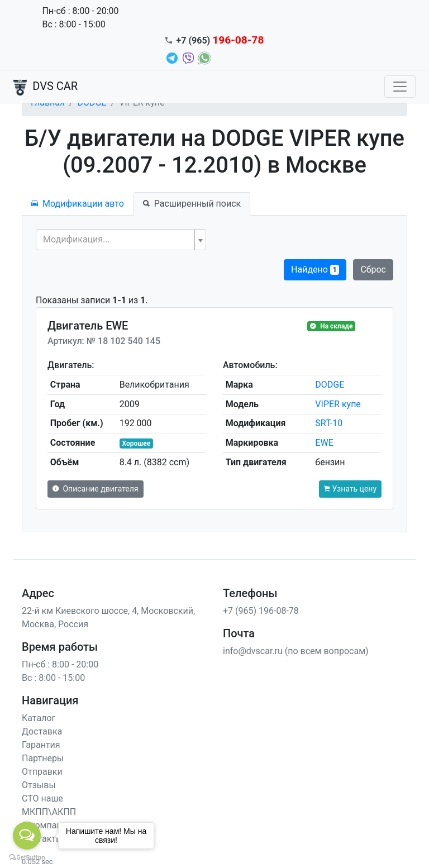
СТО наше (42, 798)
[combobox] (121, 240)
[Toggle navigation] (400, 87)
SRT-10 (329, 423)
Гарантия (41, 745)
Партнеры (43, 758)
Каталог (39, 718)
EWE (324, 443)
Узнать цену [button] (350, 489)
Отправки (42, 772)
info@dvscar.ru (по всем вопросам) (296, 651)
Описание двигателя (96, 489)
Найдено (315, 270)
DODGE (330, 385)
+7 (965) (220, 40)
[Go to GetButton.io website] (27, 857)
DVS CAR (46, 87)
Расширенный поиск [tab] (192, 204)
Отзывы (39, 785)
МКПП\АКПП (49, 812)
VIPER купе (338, 404)
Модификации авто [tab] (78, 204)
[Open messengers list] (27, 836)
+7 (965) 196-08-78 (261, 611)
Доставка (42, 731)
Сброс (373, 270)
